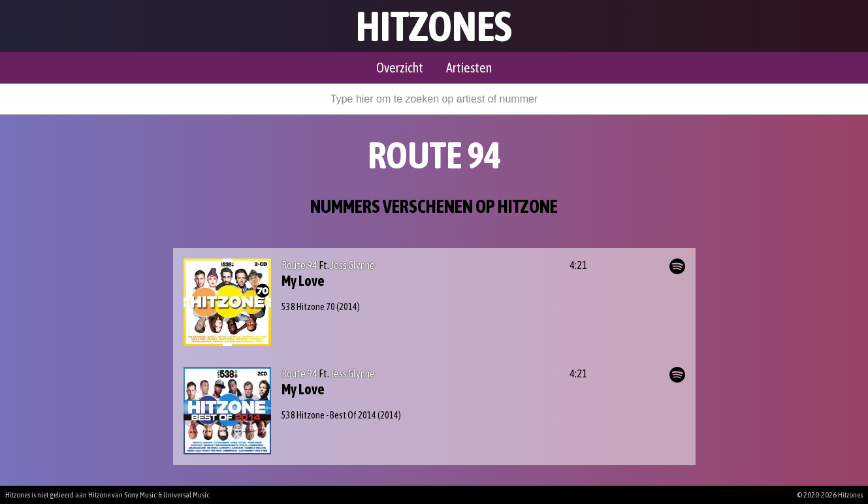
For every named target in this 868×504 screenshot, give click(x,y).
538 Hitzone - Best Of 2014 (329, 415)
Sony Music (140, 495)
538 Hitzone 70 (308, 307)
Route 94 (299, 265)
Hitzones (434, 26)
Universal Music (186, 495)
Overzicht (400, 68)
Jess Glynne (353, 265)
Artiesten (469, 68)
